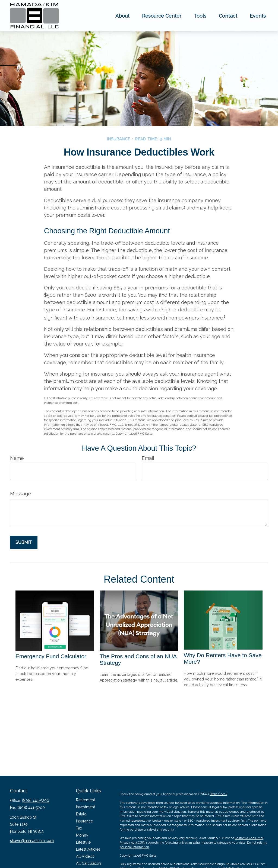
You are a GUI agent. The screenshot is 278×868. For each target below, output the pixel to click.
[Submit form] (24, 542)
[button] (122, 16)
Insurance (84, 821)
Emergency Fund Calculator (51, 656)
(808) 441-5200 (36, 801)
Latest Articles (88, 849)
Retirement (86, 800)
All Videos (85, 856)
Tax (79, 828)
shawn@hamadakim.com (32, 841)
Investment (86, 807)
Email (148, 458)
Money (82, 835)
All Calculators (89, 863)
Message (20, 494)
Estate (81, 814)
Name (17, 458)
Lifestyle (83, 842)
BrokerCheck (218, 794)
